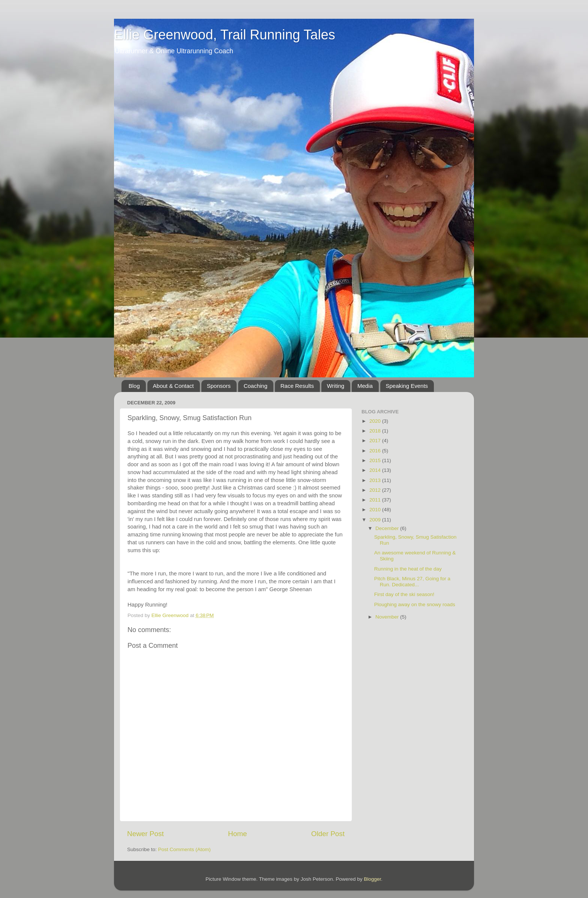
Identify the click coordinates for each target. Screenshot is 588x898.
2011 (376, 500)
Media (365, 386)
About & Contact (173, 386)
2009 (376, 520)
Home (237, 834)
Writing (336, 386)
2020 (376, 421)
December (388, 528)
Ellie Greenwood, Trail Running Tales (225, 35)
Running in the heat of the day (408, 569)
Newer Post (145, 834)
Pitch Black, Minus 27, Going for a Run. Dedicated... (412, 582)
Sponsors (219, 386)
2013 (376, 480)
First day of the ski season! (404, 594)
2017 (376, 441)
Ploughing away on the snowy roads (415, 604)
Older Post (328, 834)
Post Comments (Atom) (184, 849)
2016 (376, 451)
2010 (376, 510)
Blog (134, 386)
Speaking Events (407, 386)
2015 (376, 460)
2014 (376, 470)
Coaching (256, 386)
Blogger (372, 879)
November (388, 617)
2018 (376, 431)
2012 (376, 490)
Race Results (297, 386)
